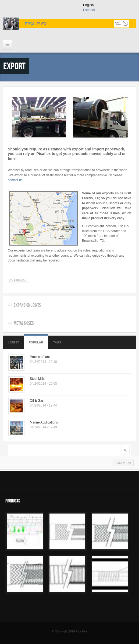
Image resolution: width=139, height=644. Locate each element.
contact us (15, 180)
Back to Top (123, 463)
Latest (13, 342)
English (88, 5)
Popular (36, 342)
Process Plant (40, 357)
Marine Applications (44, 422)
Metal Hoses (24, 323)
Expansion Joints (27, 305)
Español (89, 10)
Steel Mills (37, 379)
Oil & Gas (37, 401)
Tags (57, 342)
